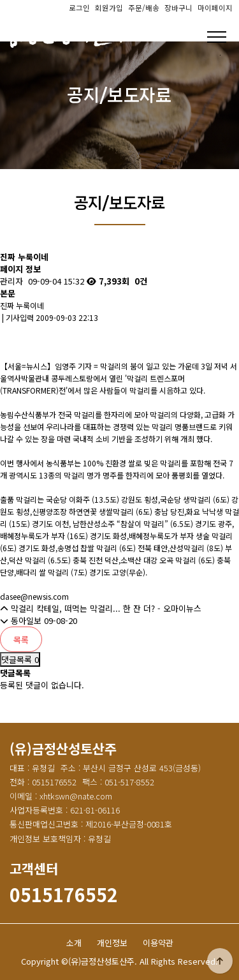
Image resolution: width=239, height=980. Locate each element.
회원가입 (109, 8)
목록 (21, 640)
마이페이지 (215, 8)
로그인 (79, 8)
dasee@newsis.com (34, 596)
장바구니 (178, 8)
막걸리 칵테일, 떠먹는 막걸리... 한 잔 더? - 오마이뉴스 (101, 608)
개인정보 (112, 943)
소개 (74, 943)
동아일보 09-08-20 (39, 620)
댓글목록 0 (20, 659)
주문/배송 (144, 8)
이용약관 (158, 943)
